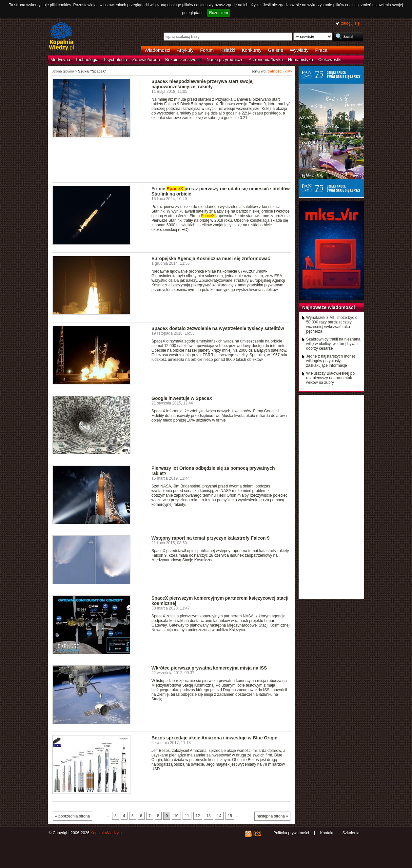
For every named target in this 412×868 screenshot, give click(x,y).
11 (187, 816)
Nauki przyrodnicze (225, 60)
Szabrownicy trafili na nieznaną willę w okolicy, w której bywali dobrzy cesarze (333, 344)
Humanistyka (301, 60)
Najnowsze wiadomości (329, 307)
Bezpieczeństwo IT (183, 60)
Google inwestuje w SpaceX (182, 398)
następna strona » (272, 816)
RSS (257, 834)
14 (219, 816)
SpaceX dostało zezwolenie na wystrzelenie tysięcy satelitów (218, 328)
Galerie (276, 50)
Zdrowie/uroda (146, 60)
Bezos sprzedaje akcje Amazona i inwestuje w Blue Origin (215, 738)
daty (289, 71)
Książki (228, 50)
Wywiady (299, 50)
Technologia (87, 60)
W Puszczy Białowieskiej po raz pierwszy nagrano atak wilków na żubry (330, 378)
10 (176, 816)
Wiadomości (157, 50)
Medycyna (60, 60)
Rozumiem (218, 13)
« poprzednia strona (72, 816)
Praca (322, 50)
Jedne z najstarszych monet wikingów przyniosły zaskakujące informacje (331, 361)
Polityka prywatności (291, 833)
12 (198, 816)
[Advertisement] (172, 163)
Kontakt (327, 833)
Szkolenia (351, 833)
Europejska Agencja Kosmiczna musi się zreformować (211, 258)
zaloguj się (350, 23)
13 (208, 816)
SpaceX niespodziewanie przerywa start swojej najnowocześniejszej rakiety (203, 84)
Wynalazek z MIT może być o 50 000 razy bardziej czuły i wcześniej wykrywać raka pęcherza (332, 324)
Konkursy (252, 50)
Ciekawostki (330, 60)
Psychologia (116, 60)
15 (230, 816)
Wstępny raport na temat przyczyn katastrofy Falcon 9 (210, 538)
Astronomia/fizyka (266, 60)
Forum (207, 50)
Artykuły (185, 50)
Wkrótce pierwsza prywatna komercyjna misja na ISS (209, 668)
